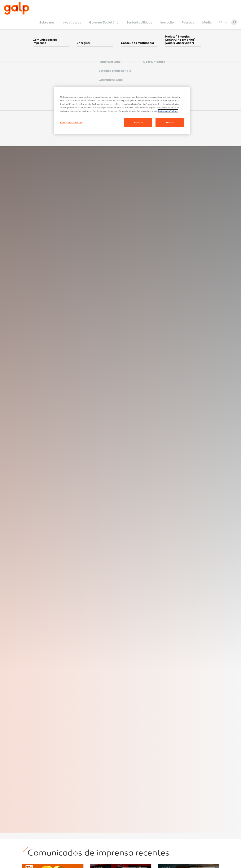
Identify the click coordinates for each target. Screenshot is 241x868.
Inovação (167, 22)
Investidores (72, 22)
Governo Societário (104, 22)
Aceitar (170, 122)
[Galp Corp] (17, 8)
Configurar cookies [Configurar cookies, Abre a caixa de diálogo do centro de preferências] (71, 122)
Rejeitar (138, 122)
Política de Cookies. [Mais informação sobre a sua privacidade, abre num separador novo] (168, 111)
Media (207, 22)
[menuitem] (47, 25)
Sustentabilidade (139, 22)
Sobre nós (47, 22)
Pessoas (188, 22)
